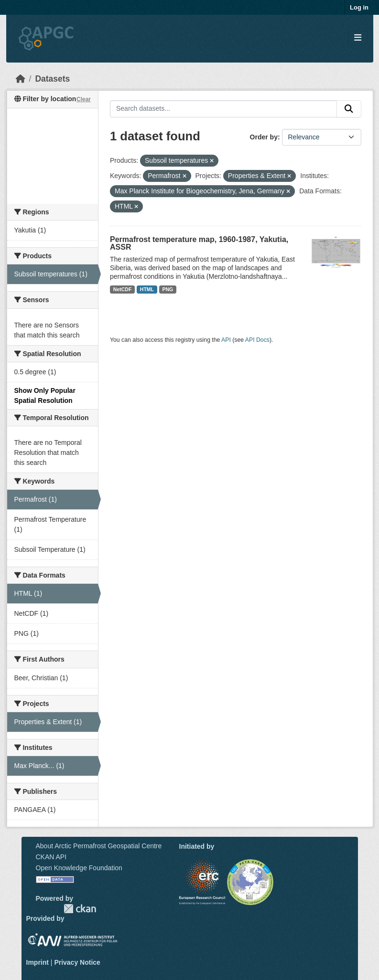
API (226, 340)
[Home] (21, 79)
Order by (264, 137)
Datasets (52, 79)
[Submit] (349, 109)
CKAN (80, 909)
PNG (168, 289)
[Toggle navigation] (358, 38)
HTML (147, 289)
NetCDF (123, 289)
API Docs (257, 340)
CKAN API (51, 857)
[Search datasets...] (223, 109)
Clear (84, 99)
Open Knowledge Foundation (79, 868)
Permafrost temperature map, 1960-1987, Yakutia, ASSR (199, 243)
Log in (359, 7)
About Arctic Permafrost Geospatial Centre (99, 846)
